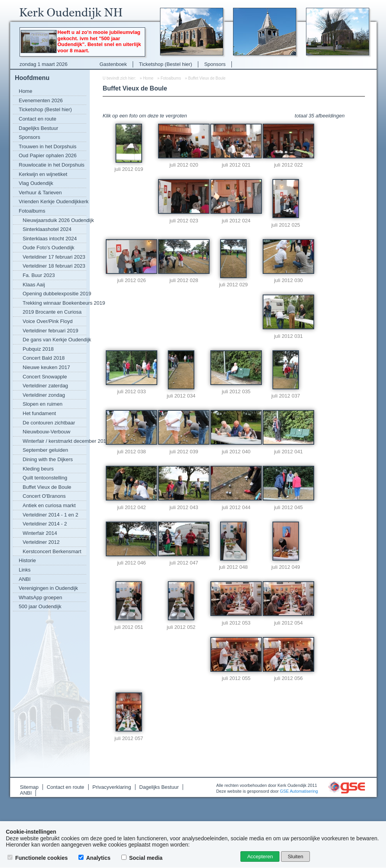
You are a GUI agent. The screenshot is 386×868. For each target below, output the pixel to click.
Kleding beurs (38, 469)
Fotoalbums (32, 211)
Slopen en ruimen (43, 404)
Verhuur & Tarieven (40, 193)
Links (25, 570)
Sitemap (29, 787)
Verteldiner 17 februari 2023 (54, 257)
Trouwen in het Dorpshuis (48, 146)
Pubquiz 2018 (38, 349)
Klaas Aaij (34, 285)
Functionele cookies (38, 858)
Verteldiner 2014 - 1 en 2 (50, 515)
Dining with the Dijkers (48, 459)
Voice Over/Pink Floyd (48, 321)
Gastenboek (113, 64)
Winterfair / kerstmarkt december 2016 (54, 441)
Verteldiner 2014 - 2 (45, 524)
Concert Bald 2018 (44, 358)
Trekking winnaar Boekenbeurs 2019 (54, 303)
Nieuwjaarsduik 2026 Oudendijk (54, 220)
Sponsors (215, 64)
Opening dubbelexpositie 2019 (54, 294)
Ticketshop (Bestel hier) (165, 64)
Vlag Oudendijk (36, 183)
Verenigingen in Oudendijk (48, 588)
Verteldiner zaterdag (45, 386)
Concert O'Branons (44, 496)
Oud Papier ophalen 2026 (48, 155)
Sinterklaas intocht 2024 (50, 239)
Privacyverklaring (112, 787)
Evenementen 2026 (41, 100)
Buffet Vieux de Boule (47, 487)
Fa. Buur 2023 (39, 275)
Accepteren (260, 856)
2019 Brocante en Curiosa (52, 312)
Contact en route (37, 119)
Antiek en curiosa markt (49, 505)
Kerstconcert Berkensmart (52, 551)
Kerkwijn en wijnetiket (43, 174)
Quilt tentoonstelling (45, 478)
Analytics (95, 858)
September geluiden (45, 450)
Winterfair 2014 (40, 533)
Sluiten (295, 856)
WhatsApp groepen (40, 597)
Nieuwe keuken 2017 (46, 367)
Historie (27, 560)
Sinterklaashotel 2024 (47, 229)
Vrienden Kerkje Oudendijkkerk (52, 201)
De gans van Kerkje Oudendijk (54, 340)
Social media (143, 858)
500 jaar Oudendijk (40, 606)
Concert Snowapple (45, 377)
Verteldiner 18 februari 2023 (54, 266)
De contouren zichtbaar (49, 423)
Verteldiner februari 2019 (50, 331)
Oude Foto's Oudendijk (49, 248)
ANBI (25, 579)
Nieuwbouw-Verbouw (46, 432)
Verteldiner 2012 (41, 542)
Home (26, 91)
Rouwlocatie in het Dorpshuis (52, 165)
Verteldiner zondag (44, 395)
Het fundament (39, 413)
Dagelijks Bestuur (38, 128)
